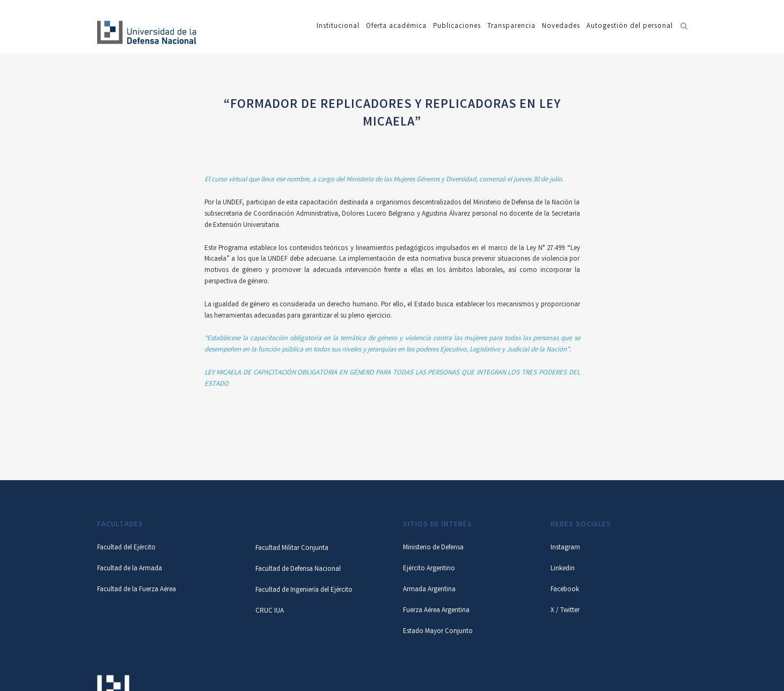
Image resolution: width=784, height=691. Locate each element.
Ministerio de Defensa (433, 548)
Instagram (565, 548)
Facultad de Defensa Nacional (298, 569)
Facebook (565, 590)
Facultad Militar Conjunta (292, 549)
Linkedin (563, 569)
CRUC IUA (270, 611)
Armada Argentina (429, 590)
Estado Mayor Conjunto (438, 632)
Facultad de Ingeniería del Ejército (304, 590)
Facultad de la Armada (130, 569)
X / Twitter (565, 611)
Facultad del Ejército (126, 548)
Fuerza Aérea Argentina (436, 611)
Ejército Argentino (429, 569)
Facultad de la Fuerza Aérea (137, 590)
